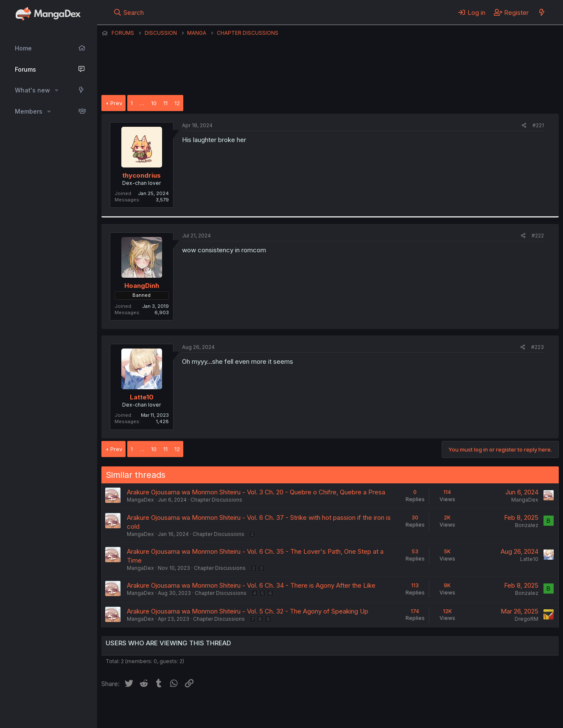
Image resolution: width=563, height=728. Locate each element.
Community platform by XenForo (489, 709)
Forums (25, 69)
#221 (538, 125)
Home (23, 48)
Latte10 (142, 397)
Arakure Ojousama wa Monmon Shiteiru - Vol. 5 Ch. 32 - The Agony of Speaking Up (248, 611)
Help (345, 710)
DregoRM (527, 619)
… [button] (142, 103)
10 (154, 103)
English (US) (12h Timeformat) (145, 710)
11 (165, 103)
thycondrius (141, 175)
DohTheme (478, 716)
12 (177, 103)
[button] (57, 90)
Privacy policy (309, 710)
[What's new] (542, 12)
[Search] (128, 12)
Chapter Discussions (216, 500)
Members (29, 111)
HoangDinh (142, 286)
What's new (32, 90)
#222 (538, 236)
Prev (116, 103)
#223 (538, 347)
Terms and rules (259, 710)
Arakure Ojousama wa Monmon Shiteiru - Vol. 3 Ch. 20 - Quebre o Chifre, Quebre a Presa (256, 492)
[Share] (524, 126)
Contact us (212, 710)
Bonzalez (527, 525)
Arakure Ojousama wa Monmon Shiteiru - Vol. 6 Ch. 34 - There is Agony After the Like (251, 585)
